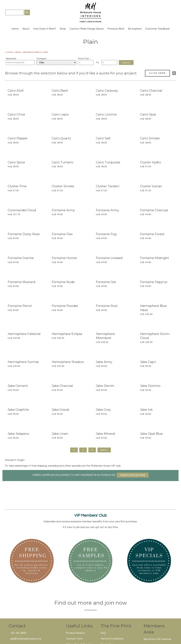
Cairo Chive (16, 114)
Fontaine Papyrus (154, 282)
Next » (104, 450)
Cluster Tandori (108, 186)
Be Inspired (135, 29)
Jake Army (104, 362)
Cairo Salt (103, 138)
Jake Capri (148, 362)
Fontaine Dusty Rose (24, 234)
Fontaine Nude (63, 282)
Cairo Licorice (106, 114)
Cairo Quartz (61, 138)
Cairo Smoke (150, 138)
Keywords (11, 59)
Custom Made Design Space (87, 29)
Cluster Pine (17, 186)
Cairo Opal (148, 114)
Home (15, 29)
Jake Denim (105, 386)
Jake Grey (103, 410)
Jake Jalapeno (18, 434)
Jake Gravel (60, 410)
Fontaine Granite (21, 258)
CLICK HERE (157, 73)
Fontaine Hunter (64, 258)
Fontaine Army (63, 210)
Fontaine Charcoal (154, 210)
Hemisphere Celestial (24, 334)
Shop (63, 29)
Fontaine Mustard (21, 282)
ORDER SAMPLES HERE (133, 475)
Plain (46, 52)
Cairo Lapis (60, 114)
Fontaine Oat (106, 282)
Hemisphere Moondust (105, 336)
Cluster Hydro (151, 162)
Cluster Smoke (63, 186)
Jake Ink (146, 410)
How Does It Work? (45, 29)
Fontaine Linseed (109, 258)
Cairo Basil (60, 90)
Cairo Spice (16, 162)
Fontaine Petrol (20, 306)
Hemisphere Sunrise (23, 362)
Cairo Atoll (16, 90)
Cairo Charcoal (151, 90)
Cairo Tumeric (63, 162)
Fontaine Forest (152, 234)
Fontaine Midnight (155, 258)
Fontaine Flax (62, 234)
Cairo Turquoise (108, 162)
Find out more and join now (91, 603)
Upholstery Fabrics (32, 52)
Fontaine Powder (65, 306)
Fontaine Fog (106, 234)
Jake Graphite (18, 410)
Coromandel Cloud (22, 210)
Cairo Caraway (107, 90)
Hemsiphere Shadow (68, 362)
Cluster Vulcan (151, 186)
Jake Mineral (106, 434)
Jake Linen (60, 434)
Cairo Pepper (18, 138)
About (26, 29)
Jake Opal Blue (151, 434)
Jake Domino (150, 386)
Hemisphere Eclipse (67, 334)
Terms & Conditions (112, 639)
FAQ (103, 633)
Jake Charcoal (62, 386)
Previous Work (116, 29)
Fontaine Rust (107, 306)
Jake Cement (18, 386)
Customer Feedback (157, 29)
